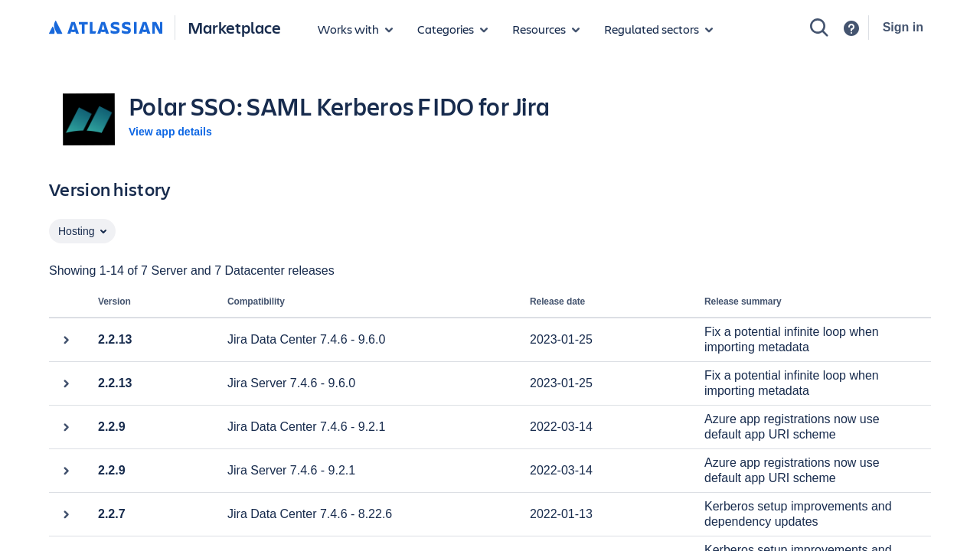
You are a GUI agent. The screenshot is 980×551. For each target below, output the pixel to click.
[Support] (851, 28)
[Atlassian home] (106, 28)
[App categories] (452, 29)
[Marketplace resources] (546, 29)
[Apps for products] (355, 29)
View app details (170, 132)
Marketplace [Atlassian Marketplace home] (234, 27)
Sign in (903, 27)
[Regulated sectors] (658, 29)
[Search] (819, 28)
